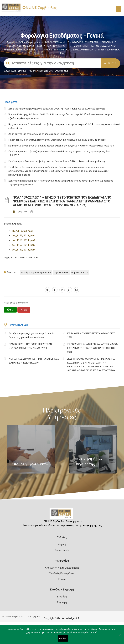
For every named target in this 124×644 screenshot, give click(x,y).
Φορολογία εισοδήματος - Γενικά (25, 46)
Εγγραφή (62, 602)
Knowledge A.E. (71, 618)
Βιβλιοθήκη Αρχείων (29, 42)
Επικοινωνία (62, 550)
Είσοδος (62, 597)
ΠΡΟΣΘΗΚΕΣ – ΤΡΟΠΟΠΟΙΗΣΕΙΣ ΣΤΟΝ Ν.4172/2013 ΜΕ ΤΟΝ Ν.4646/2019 (30, 346)
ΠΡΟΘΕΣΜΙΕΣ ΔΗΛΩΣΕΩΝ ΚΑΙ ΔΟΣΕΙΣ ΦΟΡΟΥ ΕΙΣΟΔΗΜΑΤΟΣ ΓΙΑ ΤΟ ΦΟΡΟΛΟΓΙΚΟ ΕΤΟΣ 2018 (93, 348)
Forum (62, 579)
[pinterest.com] (62, 290)
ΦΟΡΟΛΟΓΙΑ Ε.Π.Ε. (80, 272)
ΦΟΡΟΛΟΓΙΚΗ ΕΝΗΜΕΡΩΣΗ (84, 42)
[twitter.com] (48, 290)
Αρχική (11, 42)
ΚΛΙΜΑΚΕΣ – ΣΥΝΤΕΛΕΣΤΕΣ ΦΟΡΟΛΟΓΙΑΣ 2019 (91, 335)
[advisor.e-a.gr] (77, 290)
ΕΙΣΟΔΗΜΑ (108, 42)
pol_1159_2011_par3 (24, 245)
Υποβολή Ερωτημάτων (62, 573)
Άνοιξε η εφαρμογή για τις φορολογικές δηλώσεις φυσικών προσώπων (31, 335)
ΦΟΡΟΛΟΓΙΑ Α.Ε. (61, 272)
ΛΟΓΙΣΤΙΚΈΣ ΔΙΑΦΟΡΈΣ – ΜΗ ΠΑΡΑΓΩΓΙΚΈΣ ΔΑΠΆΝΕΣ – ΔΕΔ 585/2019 (34, 361)
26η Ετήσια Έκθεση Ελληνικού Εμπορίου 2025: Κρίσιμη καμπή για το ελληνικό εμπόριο (57, 109)
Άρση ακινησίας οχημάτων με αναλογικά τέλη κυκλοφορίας (42, 134)
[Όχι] (120, 636)
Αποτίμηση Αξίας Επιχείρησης (62, 568)
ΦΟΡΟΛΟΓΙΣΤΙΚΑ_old (55, 42)
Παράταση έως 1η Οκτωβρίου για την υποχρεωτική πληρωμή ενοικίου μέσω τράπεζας (57, 140)
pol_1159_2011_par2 (24, 240)
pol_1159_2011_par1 (24, 236)
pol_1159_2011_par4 (24, 250)
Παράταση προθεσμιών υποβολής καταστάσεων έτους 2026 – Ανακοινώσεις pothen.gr (57, 161)
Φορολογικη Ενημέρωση (41, 71)
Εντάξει (63, 638)
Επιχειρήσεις (61, 71)
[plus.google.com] (69, 290)
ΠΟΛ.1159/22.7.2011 (23, 231)
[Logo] (62, 515)
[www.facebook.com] (55, 290)
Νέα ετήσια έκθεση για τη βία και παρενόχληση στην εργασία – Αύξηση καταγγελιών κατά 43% (61, 146)
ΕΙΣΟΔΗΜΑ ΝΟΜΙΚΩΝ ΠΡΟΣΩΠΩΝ (36, 272)
